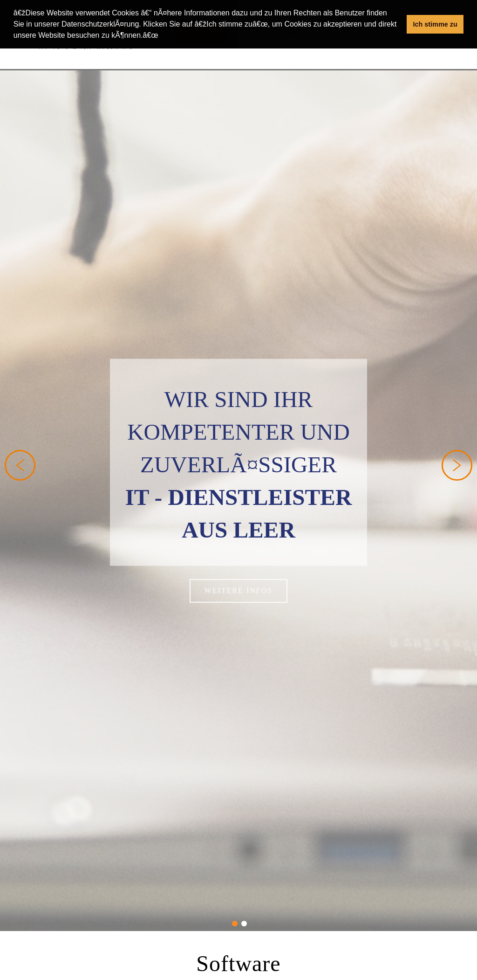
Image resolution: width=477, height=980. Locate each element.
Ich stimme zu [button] (435, 24)
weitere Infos (238, 583)
